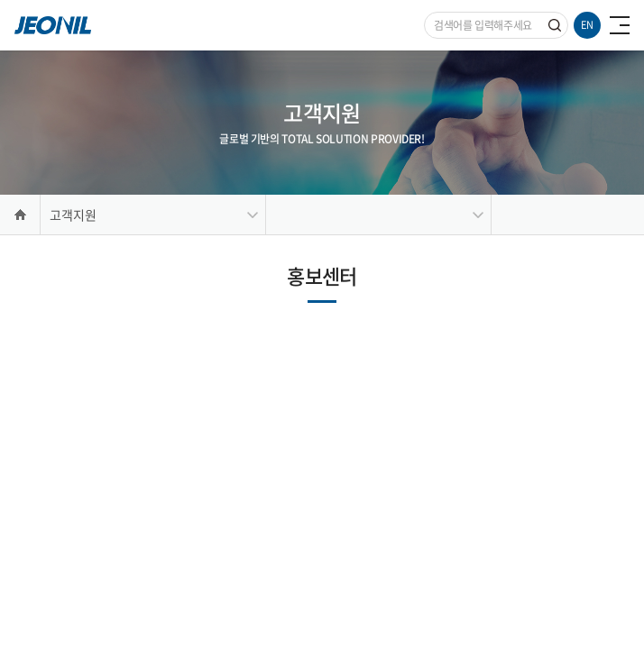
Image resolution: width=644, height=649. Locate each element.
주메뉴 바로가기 (0, 0)
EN (587, 25)
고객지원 (73, 215)
